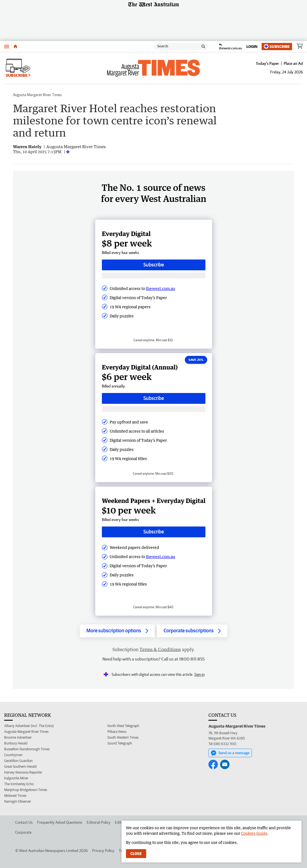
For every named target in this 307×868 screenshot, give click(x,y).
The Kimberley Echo (19, 784)
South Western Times (123, 737)
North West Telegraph (123, 726)
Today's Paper (267, 63)
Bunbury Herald (16, 743)
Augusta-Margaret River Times (37, 95)
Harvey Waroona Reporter (23, 772)
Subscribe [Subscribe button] (154, 265)
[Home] (15, 47)
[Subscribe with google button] (154, 275)
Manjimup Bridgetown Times (26, 790)
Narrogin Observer (18, 801)
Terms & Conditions (160, 649)
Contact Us (24, 822)
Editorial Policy (99, 822)
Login (252, 47)
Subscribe (277, 46)
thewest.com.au (161, 288)
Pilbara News (117, 732)
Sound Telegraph (120, 743)
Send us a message (230, 753)
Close (136, 854)
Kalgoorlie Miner (16, 778)
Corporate (23, 832)
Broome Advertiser (18, 737)
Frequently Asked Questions (60, 822)
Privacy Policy (103, 851)
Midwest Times (15, 796)
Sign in (199, 674)
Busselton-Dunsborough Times (27, 749)
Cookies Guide (254, 833)
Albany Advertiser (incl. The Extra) (29, 726)
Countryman (13, 755)
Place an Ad (293, 63)
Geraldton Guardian (18, 761)
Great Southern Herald (20, 766)
